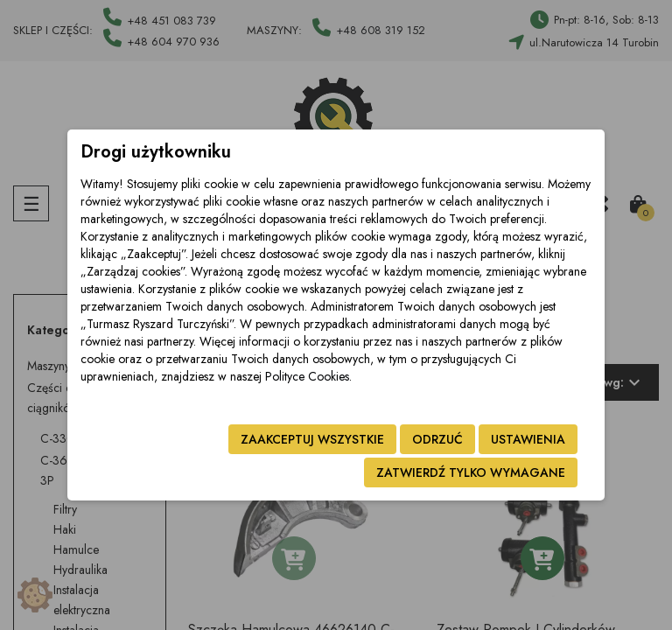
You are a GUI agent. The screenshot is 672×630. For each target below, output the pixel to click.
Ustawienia (528, 439)
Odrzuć (437, 439)
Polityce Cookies (307, 376)
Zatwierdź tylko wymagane (471, 472)
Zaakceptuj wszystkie (312, 439)
